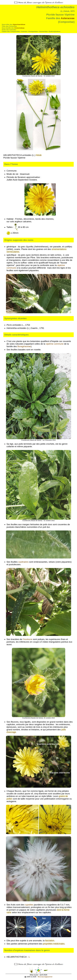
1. (30, 957)
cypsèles (29, 905)
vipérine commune (55, 344)
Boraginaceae (24, 346)
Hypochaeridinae (19, 24)
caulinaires (23, 562)
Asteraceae (68, 18)
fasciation (50, 941)
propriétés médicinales (54, 944)
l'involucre (28, 639)
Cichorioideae (19, 28)
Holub (39, 155)
